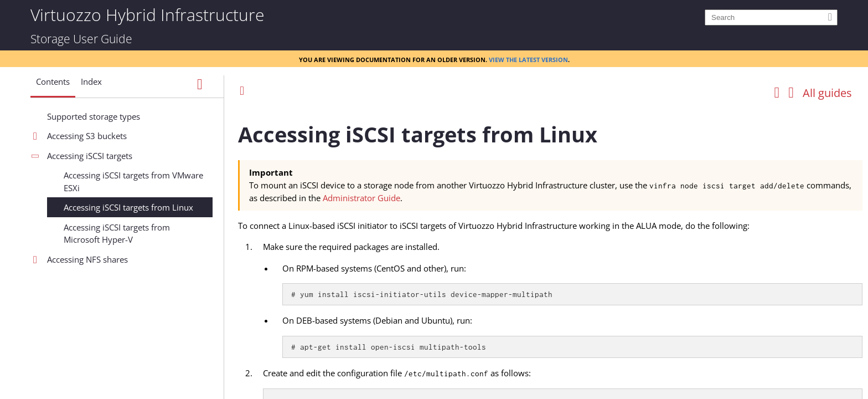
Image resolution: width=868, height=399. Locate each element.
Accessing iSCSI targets (90, 156)
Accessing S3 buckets (87, 136)
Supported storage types (94, 116)
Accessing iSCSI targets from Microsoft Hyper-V (117, 234)
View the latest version (528, 59)
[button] (53, 86)
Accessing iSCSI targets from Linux (128, 207)
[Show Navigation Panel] (200, 85)
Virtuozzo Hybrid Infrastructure (147, 14)
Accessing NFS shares (87, 259)
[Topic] (550, 251)
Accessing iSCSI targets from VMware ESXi (133, 181)
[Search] (771, 17)
